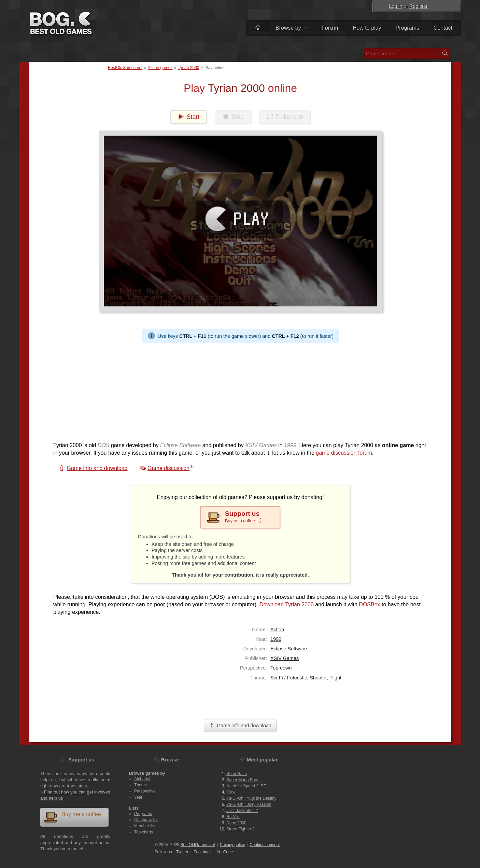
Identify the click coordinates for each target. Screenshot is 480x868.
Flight (335, 678)
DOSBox (369, 604)
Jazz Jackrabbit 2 (242, 811)
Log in (396, 6)
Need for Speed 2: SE (246, 786)
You (225, 852)
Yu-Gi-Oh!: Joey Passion (249, 804)
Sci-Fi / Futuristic (289, 678)
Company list (146, 820)
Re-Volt (233, 817)
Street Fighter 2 (241, 829)
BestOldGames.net (125, 68)
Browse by (291, 28)
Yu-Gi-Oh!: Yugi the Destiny (251, 798)
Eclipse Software (289, 649)
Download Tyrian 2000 (287, 604)
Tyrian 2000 (189, 68)
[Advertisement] (238, 390)
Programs (407, 28)
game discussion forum (344, 453)
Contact (443, 28)
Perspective (145, 791)
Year (138, 797)
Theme (140, 785)
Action (277, 630)
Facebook (203, 852)
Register (419, 6)
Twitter (182, 852)
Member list (145, 826)
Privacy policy (232, 845)
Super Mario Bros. (243, 780)
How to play (367, 28)
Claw (231, 792)
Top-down (281, 668)
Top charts (144, 832)
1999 (276, 639)
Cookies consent (265, 845)
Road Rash (237, 774)
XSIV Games (285, 658)
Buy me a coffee (72, 817)
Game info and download (240, 726)
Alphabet (142, 779)
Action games (160, 68)
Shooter (318, 678)
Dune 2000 (236, 823)
